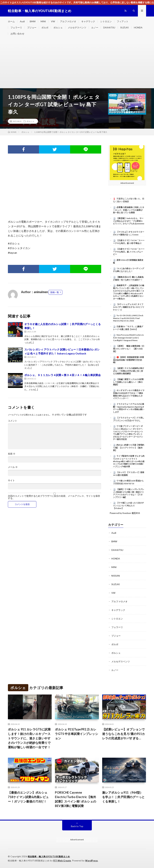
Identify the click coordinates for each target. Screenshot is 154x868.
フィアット (123, 21)
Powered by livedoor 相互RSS (125, 513)
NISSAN (116, 576)
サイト (11, 480)
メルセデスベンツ (77, 27)
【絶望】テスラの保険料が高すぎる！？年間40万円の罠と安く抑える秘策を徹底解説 (129, 371)
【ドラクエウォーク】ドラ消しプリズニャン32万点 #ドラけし (129, 419)
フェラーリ (16, 27)
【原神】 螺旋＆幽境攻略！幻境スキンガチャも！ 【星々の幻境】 (129, 349)
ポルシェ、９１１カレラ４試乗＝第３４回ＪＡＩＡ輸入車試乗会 (63, 375)
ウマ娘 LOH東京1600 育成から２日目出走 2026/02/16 (128, 482)
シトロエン (106, 21)
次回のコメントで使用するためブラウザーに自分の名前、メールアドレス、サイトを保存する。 (54, 497)
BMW (33, 21)
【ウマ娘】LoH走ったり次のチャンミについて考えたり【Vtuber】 (128, 505)
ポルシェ (58, 27)
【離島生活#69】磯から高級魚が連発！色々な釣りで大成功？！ (128, 278)
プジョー (32, 27)
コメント (13, 421)
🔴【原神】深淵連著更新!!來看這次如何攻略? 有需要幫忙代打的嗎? (128, 360)
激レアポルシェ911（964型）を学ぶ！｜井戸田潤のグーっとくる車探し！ (123, 797)
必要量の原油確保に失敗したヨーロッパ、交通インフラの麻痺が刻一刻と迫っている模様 (129, 210)
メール (13, 467)
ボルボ (45, 27)
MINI (43, 21)
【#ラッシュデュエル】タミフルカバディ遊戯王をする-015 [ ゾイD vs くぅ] (129, 307)
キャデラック (88, 21)
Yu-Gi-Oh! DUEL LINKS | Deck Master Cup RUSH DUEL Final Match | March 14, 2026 (128, 318)
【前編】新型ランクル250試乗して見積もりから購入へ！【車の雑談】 (128, 382)
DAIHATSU (109, 27)
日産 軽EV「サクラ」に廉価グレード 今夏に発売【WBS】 (128, 328)
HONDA (138, 27)
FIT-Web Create (62, 861)
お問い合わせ (17, 34)
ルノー (95, 27)
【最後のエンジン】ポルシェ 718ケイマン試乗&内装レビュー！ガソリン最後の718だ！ (28, 797)
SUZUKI (125, 27)
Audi (22, 21)
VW (53, 21)
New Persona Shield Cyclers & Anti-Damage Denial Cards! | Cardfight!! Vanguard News (128, 338)
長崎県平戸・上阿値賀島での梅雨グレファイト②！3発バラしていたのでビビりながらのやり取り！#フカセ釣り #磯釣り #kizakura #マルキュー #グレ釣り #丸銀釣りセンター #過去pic (129, 292)
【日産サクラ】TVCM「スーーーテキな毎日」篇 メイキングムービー (129, 252)
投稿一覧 (55, 292)
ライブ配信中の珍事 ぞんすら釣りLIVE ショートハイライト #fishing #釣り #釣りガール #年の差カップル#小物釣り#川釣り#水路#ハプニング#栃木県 (129, 461)
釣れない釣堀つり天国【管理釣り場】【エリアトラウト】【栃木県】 (129, 448)
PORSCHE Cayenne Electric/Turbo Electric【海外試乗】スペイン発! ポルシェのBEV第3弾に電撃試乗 (76, 799)
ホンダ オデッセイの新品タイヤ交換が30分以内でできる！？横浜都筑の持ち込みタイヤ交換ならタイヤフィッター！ (129, 394)
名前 (12, 454)
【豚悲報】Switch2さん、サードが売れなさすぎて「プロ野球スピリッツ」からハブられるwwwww (129, 221)
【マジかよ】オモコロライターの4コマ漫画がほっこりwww (129, 233)
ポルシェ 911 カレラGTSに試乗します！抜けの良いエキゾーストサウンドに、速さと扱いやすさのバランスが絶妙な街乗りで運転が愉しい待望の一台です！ (29, 738)
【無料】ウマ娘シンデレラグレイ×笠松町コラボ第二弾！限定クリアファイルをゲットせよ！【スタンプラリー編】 (129, 493)
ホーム (11, 21)
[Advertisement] (77, 63)
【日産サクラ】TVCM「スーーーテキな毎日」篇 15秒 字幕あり (129, 242)
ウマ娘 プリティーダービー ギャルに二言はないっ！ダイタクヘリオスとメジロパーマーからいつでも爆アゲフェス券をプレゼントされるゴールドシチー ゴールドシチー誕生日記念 (128, 433)
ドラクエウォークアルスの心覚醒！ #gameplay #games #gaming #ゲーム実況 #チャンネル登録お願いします (129, 408)
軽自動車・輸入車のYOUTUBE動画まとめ (49, 856)
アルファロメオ (68, 21)
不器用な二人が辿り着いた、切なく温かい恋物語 (129, 200)
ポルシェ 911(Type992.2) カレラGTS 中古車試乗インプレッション (77, 734)
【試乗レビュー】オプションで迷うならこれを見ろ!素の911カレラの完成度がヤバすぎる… (124, 734)
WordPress (92, 861)
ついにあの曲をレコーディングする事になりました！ (129, 270)
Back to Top (77, 826)
